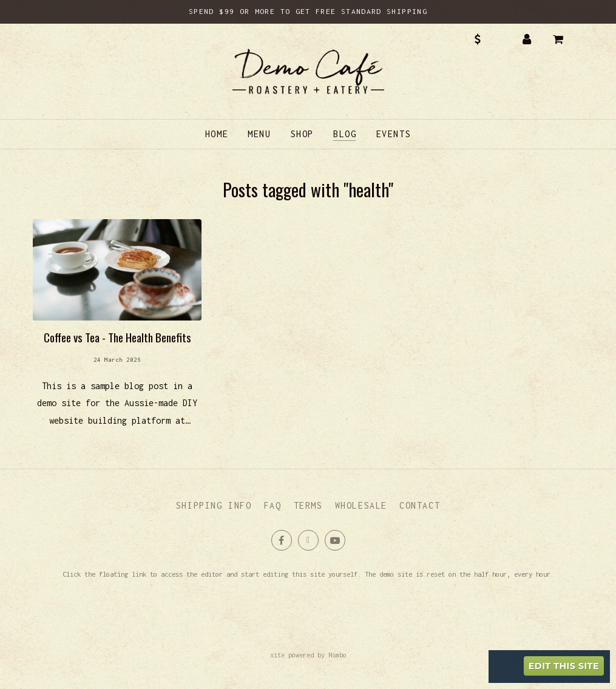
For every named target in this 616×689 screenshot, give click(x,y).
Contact (420, 505)
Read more (117, 329)
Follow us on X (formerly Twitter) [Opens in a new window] (308, 540)
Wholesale (361, 505)
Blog (345, 134)
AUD (486, 39)
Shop (302, 134)
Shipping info (214, 505)
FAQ (273, 505)
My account (527, 39)
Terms (308, 505)
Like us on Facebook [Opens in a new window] (282, 540)
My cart (567, 39)
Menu (259, 134)
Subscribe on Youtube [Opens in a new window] (335, 540)
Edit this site (564, 666)
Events (394, 134)
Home (217, 134)
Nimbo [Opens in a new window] (337, 655)
